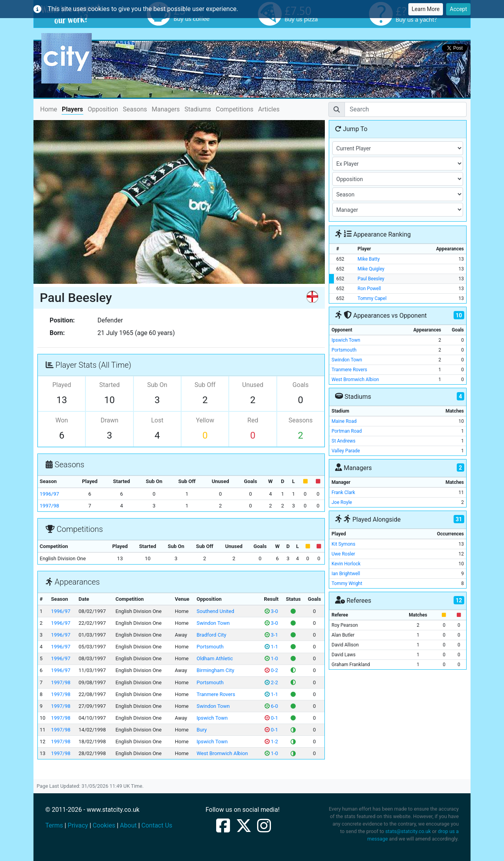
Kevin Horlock (346, 564)
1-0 (271, 658)
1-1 (271, 647)
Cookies (104, 825)
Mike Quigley (371, 269)
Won (62, 420)
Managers (166, 109)
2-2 (271, 682)
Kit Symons (343, 544)
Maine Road (344, 421)
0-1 (271, 718)
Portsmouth (210, 647)
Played (62, 385)
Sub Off (205, 385)
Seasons (135, 109)
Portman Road (347, 431)
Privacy (78, 825)
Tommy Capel (372, 298)
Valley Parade (346, 451)
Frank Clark (343, 493)
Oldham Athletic (215, 658)
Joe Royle (342, 502)
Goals (301, 385)
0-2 (271, 670)
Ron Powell (369, 289)
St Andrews (344, 441)
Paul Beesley (371, 279)
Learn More (426, 9)
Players (72, 109)
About (129, 825)
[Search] (406, 109)
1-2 (271, 742)
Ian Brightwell (346, 574)
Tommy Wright (347, 583)
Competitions (235, 109)
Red (253, 420)
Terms (54, 825)
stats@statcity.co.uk (408, 831)
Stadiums (198, 109)
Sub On (157, 385)
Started (109, 385)
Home (49, 109)
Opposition (103, 109)
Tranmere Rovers (216, 694)
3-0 (271, 611)
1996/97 (49, 494)
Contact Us (157, 825)
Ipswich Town (212, 718)
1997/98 (49, 506)
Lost (157, 420)
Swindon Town (213, 623)
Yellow (205, 420)
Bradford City (211, 635)
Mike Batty (369, 259)
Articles (269, 109)
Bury (202, 730)
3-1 (271, 635)
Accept (458, 9)
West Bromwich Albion (222, 753)
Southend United (215, 611)
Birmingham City (215, 670)
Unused (253, 385)
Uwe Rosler (343, 554)
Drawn (109, 420)
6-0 (271, 706)
